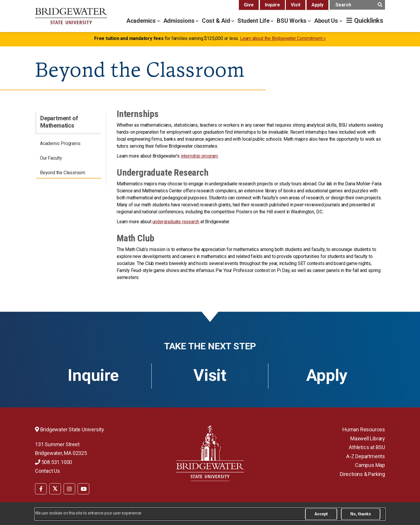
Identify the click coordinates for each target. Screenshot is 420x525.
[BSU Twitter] (55, 489)
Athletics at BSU (367, 447)
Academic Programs (60, 143)
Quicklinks (369, 21)
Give (249, 5)
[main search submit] (380, 5)
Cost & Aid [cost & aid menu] (217, 21)
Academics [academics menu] (142, 21)
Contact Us (48, 471)
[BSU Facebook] (41, 489)
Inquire (272, 5)
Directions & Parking (362, 474)
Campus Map (370, 465)
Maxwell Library (368, 438)
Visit (296, 5)
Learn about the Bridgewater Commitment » (283, 38)
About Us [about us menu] (327, 21)
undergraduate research (176, 222)
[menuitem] (69, 144)
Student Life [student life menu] (254, 21)
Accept (321, 514)
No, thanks (361, 514)
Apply (317, 5)
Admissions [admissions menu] (180, 21)
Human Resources (364, 429)
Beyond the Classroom (63, 173)
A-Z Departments (366, 456)
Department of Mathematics (59, 122)
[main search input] (357, 5)
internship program (199, 156)
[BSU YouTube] (83, 489)
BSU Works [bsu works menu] (292, 21)
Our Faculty (51, 158)
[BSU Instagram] (69, 489)
